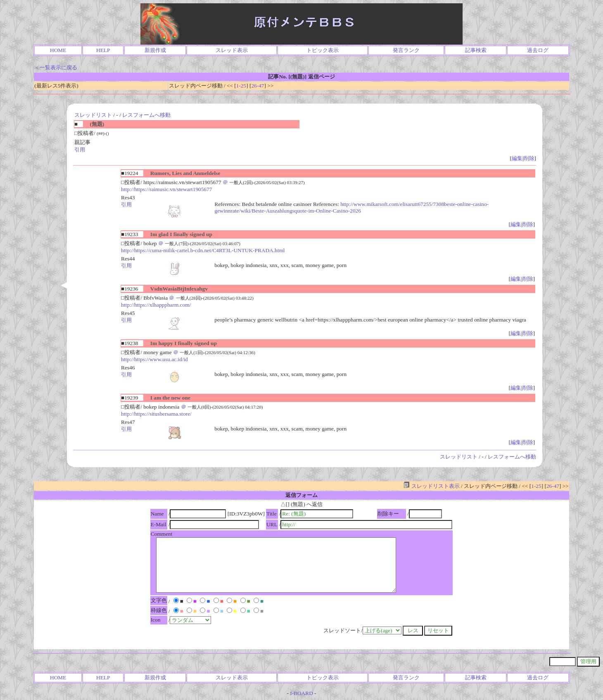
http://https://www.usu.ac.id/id (154, 359)
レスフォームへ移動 (146, 115)
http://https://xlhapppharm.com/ (156, 305)
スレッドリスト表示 (431, 486)
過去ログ (538, 50)
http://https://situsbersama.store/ (156, 414)
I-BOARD (301, 693)
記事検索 (476, 50)
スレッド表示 (232, 50)
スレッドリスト (93, 115)
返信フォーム (301, 495)
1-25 (241, 86)
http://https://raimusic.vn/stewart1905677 (166, 189)
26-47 (258, 86)
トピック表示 (323, 50)
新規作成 (155, 50)
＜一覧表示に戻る (56, 67)
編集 (517, 158)
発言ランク (406, 50)
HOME (58, 50)
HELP (103, 50)
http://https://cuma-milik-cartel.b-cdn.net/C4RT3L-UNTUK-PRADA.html (203, 250)
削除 (529, 158)
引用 (80, 150)
